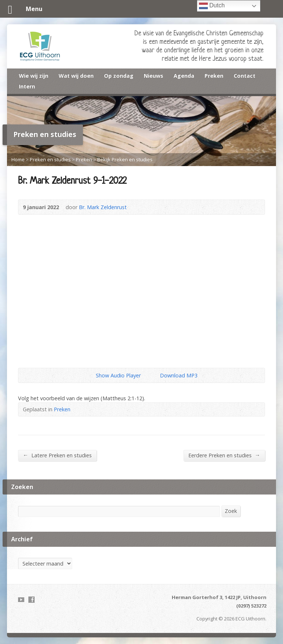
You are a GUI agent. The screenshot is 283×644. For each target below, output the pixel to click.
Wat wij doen (76, 76)
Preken (214, 76)
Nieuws (153, 76)
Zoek (231, 511)
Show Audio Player (90, 375)
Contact (244, 76)
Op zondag (119, 76)
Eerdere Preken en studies (224, 455)
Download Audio (154, 375)
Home (18, 159)
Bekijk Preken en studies (125, 159)
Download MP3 (179, 375)
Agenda (184, 76)
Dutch (212, 6)
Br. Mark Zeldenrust (103, 207)
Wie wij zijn (34, 76)
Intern (27, 86)
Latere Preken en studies (57, 455)
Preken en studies (50, 159)
